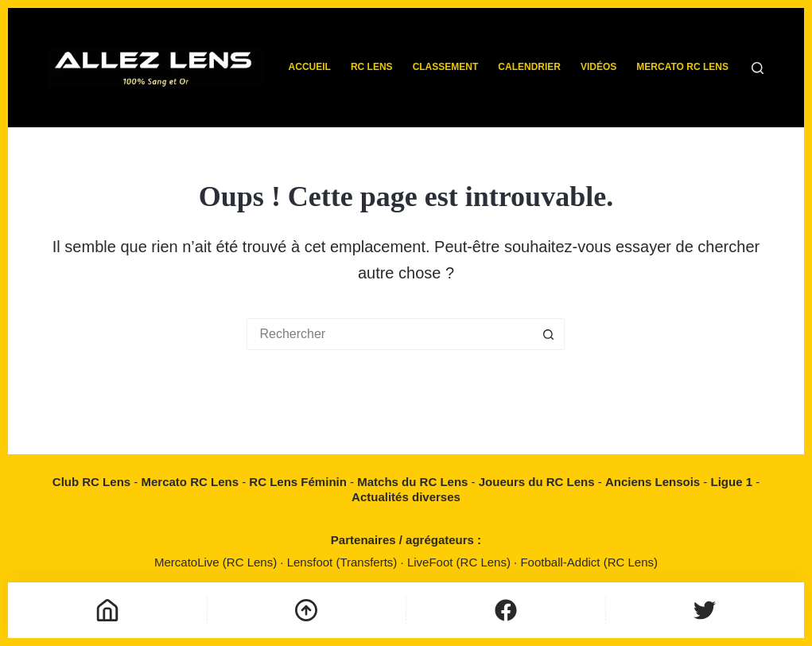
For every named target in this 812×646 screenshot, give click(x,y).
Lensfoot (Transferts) (344, 562)
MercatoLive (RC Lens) (217, 562)
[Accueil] (107, 610)
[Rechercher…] (390, 334)
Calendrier (529, 67)
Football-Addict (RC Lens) (589, 562)
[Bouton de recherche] (549, 334)
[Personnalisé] (506, 610)
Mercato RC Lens (682, 67)
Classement (446, 67)
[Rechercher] (758, 68)
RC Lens (372, 67)
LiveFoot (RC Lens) (460, 562)
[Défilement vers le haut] (307, 610)
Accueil (310, 67)
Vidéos (598, 67)
